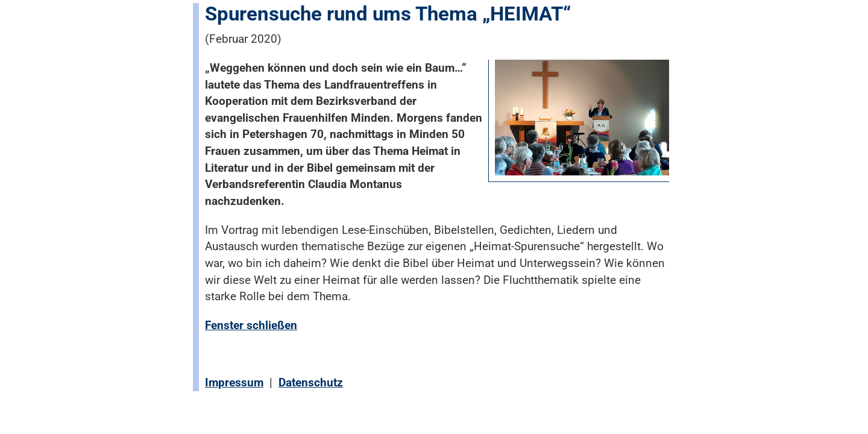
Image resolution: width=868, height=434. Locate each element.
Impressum (234, 382)
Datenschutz (311, 382)
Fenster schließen (251, 325)
